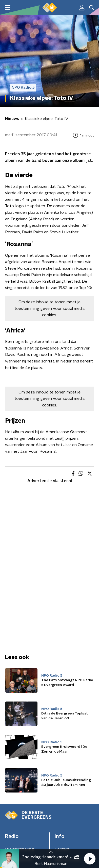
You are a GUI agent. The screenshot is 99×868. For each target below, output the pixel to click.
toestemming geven (33, 309)
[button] (90, 859)
